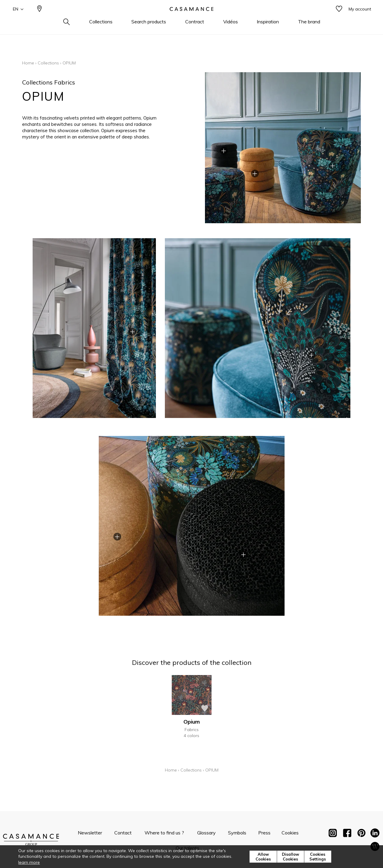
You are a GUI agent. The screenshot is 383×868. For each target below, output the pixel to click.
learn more (29, 862)
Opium (192, 722)
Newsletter (90, 833)
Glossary (206, 833)
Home (28, 63)
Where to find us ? (164, 833)
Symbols (237, 833)
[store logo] (191, 19)
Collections (48, 63)
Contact (123, 833)
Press (264, 833)
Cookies (290, 833)
